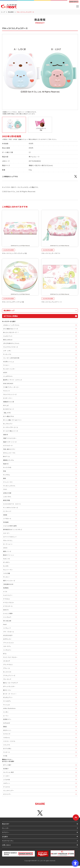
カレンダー (6, 828)
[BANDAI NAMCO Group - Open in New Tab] (18, 854)
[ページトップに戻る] (76, 818)
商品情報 (11, 12)
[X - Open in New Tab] (76, 178)
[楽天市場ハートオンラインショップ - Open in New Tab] (43, 854)
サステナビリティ (8, 841)
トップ (3, 12)
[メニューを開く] (77, 6)
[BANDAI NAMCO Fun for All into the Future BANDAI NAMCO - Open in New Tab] (74, 2)
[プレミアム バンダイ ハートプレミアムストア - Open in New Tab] (62, 853)
